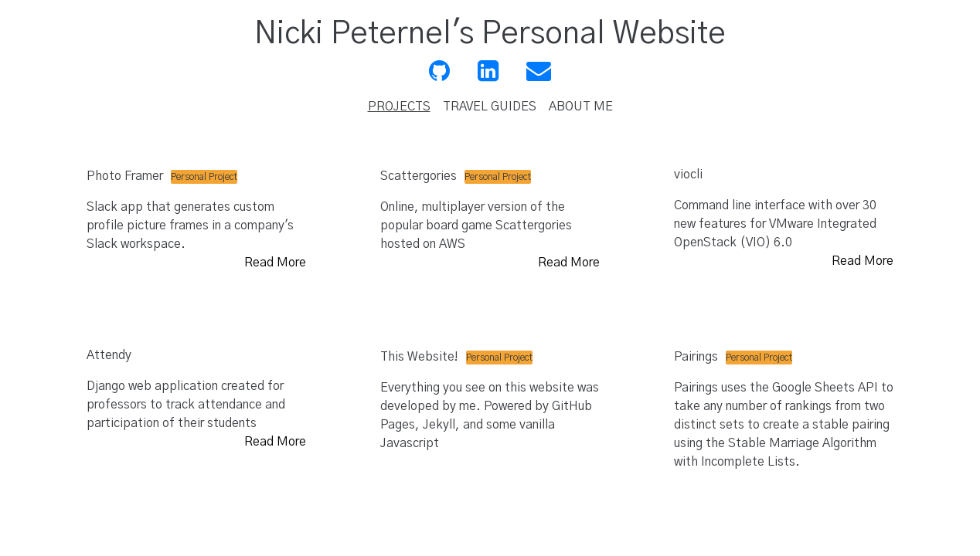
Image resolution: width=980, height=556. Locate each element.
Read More (275, 263)
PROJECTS (399, 107)
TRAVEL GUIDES (490, 107)
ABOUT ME (581, 107)
